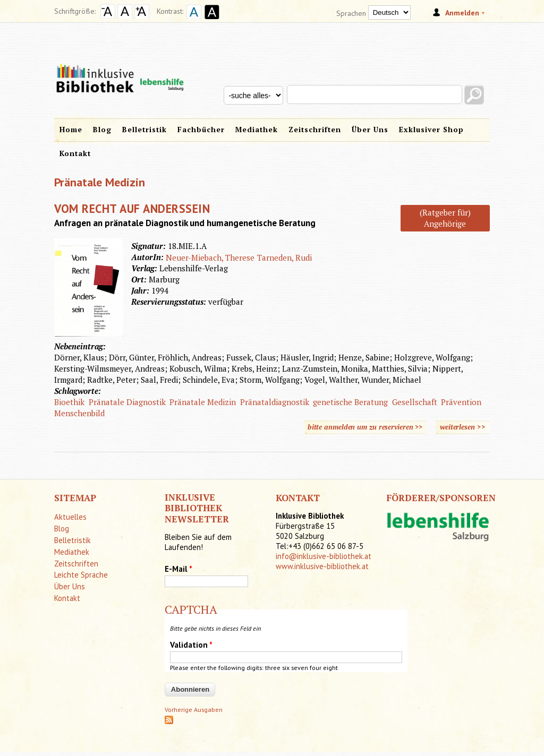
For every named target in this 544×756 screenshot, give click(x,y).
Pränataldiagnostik (275, 402)
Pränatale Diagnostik (127, 402)
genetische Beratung (350, 402)
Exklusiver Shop (431, 130)
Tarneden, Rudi (284, 257)
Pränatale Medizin (203, 402)
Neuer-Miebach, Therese (210, 257)
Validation (191, 645)
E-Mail (178, 569)
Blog (102, 130)
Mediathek (257, 130)
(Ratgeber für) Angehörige (445, 218)
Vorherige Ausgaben (194, 710)
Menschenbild (79, 413)
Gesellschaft (415, 402)
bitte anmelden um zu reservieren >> (365, 427)
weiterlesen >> (465, 427)
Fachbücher (201, 130)
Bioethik (69, 402)
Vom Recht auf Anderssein (132, 208)
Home (71, 130)
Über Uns (370, 130)
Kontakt (75, 153)
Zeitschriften (315, 130)
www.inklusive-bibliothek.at (322, 566)
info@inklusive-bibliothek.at (324, 556)
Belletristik (144, 130)
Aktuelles (70, 517)
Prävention (461, 402)
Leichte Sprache (81, 575)
